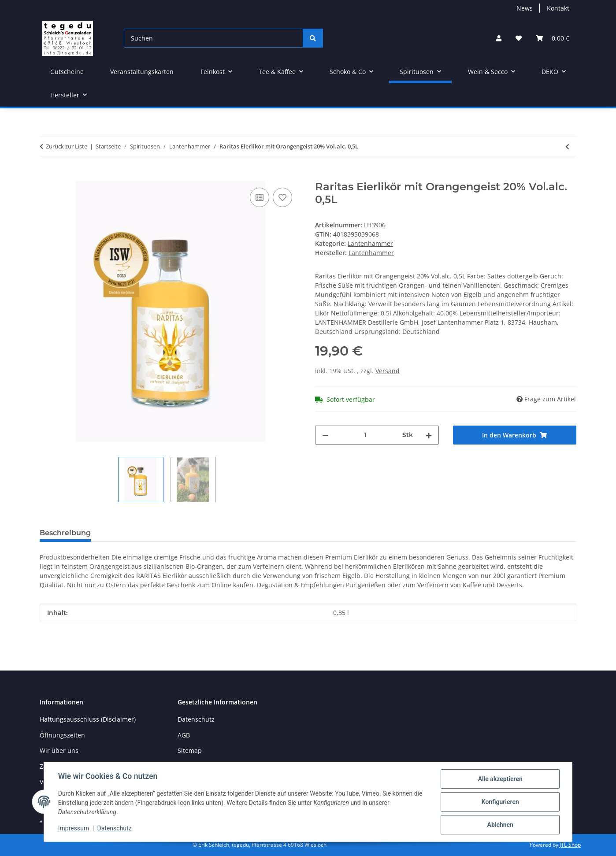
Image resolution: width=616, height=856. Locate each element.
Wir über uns (59, 750)
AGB (184, 735)
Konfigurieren (500, 802)
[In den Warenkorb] (47, 176)
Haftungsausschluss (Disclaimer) (88, 719)
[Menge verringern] (325, 435)
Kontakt (558, 8)
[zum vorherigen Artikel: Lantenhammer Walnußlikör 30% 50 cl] (567, 146)
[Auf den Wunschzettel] (282, 197)
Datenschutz (115, 829)
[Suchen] (213, 38)
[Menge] (365, 435)
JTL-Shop (570, 845)
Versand (388, 371)
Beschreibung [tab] (65, 533)
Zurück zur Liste (67, 146)
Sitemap (190, 750)
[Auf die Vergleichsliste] (260, 197)
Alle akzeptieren (500, 779)
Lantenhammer (370, 243)
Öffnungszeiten (62, 735)
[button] (499, 38)
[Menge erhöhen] (429, 435)
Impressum (74, 829)
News (525, 8)
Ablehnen (500, 825)
